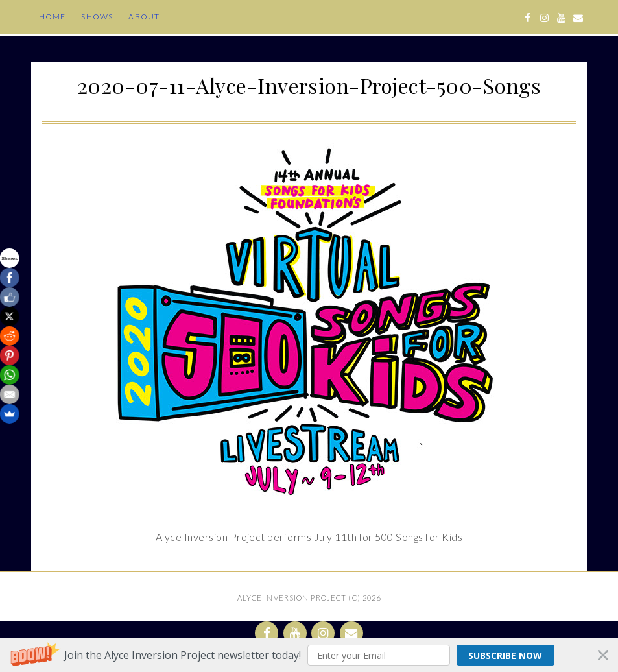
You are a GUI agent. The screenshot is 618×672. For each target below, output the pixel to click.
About (144, 17)
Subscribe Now (505, 655)
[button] (309, 655)
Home (53, 17)
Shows (97, 17)
